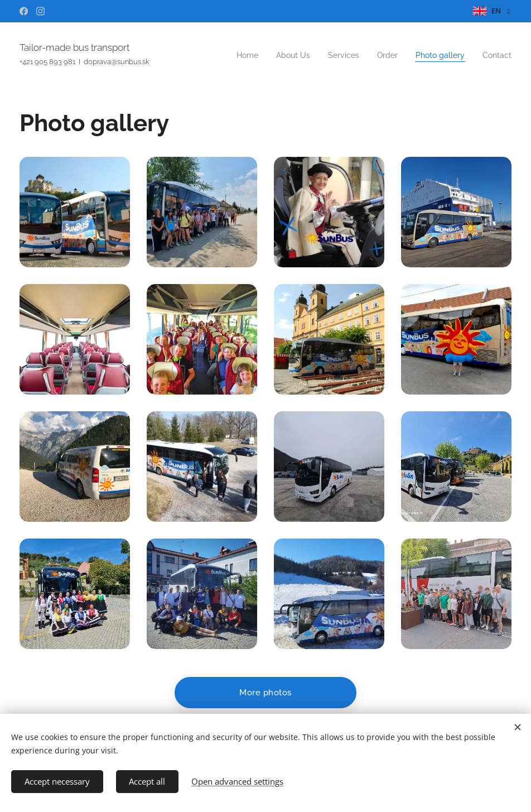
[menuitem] (425, 56)
